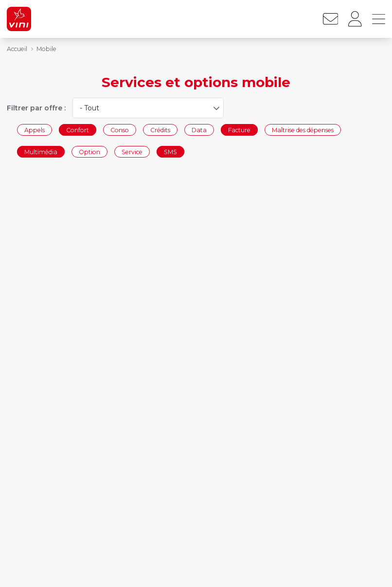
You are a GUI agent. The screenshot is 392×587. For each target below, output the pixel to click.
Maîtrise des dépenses (303, 130)
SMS (170, 152)
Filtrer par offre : (36, 108)
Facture (239, 130)
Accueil (17, 49)
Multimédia (41, 152)
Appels (35, 130)
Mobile (46, 49)
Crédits (160, 130)
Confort (78, 130)
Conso (120, 130)
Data (199, 130)
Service (132, 152)
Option (89, 152)
